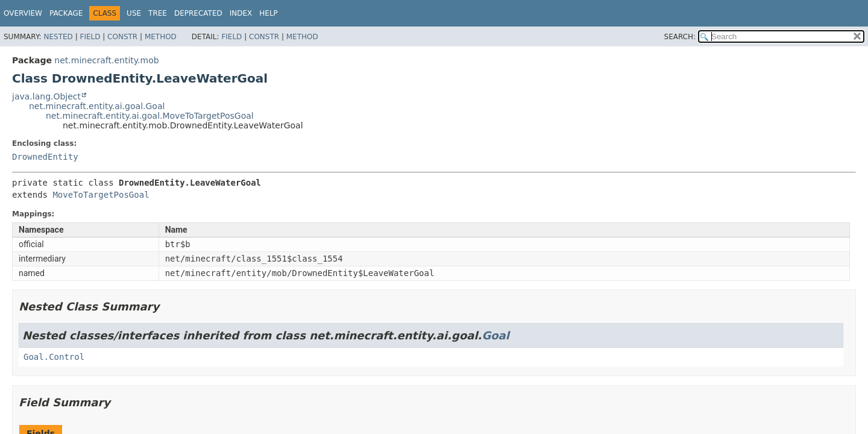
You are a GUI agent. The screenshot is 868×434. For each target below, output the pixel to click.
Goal (495, 335)
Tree (158, 13)
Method (161, 37)
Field (90, 37)
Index (241, 13)
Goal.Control (54, 357)
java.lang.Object (46, 96)
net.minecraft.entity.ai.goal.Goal (97, 106)
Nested (58, 37)
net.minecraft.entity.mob (106, 60)
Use (134, 13)
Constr (122, 37)
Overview (23, 13)
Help (269, 13)
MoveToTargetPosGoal (101, 195)
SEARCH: (680, 37)
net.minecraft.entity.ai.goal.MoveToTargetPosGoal (150, 116)
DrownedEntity (45, 157)
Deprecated (198, 13)
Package (66, 13)
